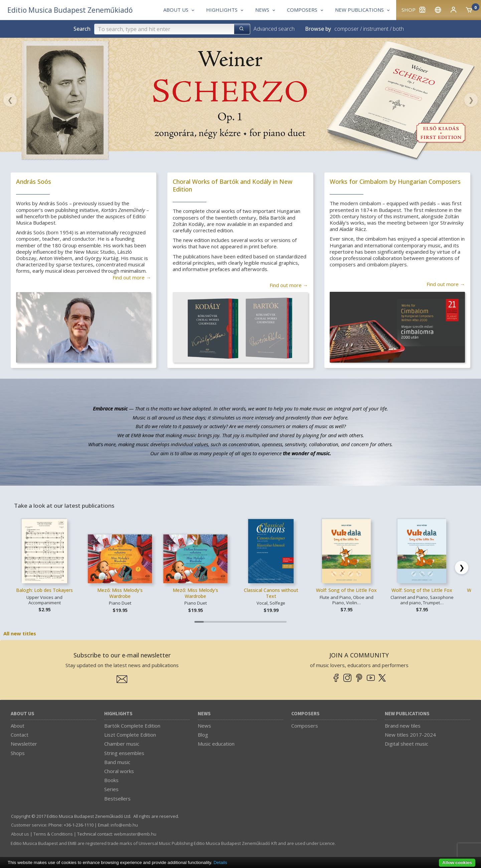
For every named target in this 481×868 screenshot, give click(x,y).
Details (220, 862)
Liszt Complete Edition (130, 735)
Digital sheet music (407, 744)
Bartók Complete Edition (132, 726)
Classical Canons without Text (271, 593)
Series (111, 789)
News (204, 714)
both (398, 29)
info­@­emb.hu (124, 825)
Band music (117, 762)
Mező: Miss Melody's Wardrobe (120, 593)
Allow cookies (457, 862)
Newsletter (24, 744)
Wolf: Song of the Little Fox (346, 590)
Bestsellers (117, 798)
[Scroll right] (462, 568)
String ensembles (124, 753)
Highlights (118, 714)
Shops (18, 753)
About (18, 726)
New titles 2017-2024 (410, 735)
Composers (305, 714)
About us (23, 714)
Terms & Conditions (53, 834)
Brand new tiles (403, 726)
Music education (216, 744)
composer (347, 29)
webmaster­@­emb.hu (135, 834)
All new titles (20, 633)
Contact (20, 735)
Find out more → (132, 277)
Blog (203, 735)
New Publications (407, 714)
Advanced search (274, 29)
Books (111, 780)
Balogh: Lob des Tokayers (44, 590)
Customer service (29, 825)
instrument (376, 29)
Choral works (119, 771)
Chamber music (122, 744)
